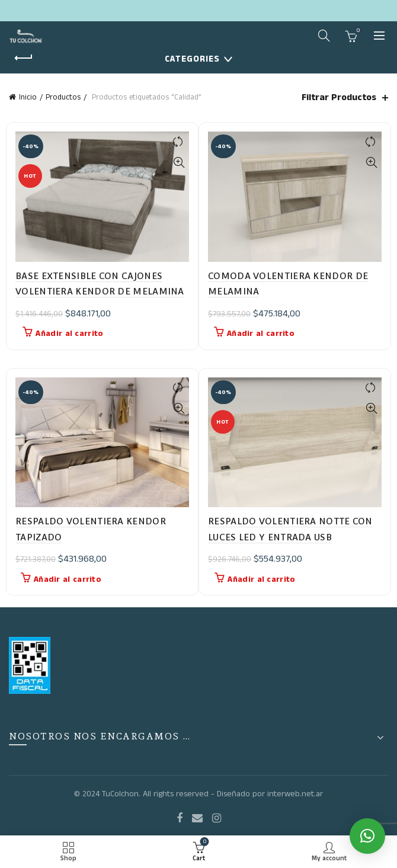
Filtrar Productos (339, 97)
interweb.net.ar (295, 794)
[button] (367, 836)
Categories (192, 59)
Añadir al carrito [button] (69, 334)
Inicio (28, 97)
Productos (63, 97)
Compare (179, 142)
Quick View (179, 163)
